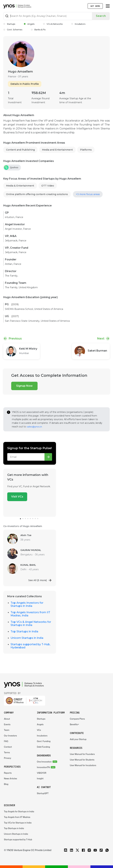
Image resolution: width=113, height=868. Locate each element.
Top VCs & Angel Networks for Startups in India (31, 623)
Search (101, 16)
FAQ (6, 741)
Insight (40, 779)
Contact (8, 747)
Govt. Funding (44, 741)
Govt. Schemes (13, 30)
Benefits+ (74, 724)
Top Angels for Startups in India (19, 812)
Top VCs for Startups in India (18, 823)
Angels (29, 24)
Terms (7, 752)
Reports (8, 773)
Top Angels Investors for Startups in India (27, 604)
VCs (39, 730)
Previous (15, 339)
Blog (6, 784)
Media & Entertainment (20, 186)
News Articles (10, 779)
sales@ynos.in (34, 427)
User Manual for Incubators (83, 765)
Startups (9, 24)
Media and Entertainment (57, 150)
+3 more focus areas (88, 194)
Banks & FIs (38, 30)
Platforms (86, 150)
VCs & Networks (53, 24)
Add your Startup (78, 739)
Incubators (78, 24)
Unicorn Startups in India (27, 638)
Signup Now (24, 386)
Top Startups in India (24, 631)
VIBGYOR (42, 773)
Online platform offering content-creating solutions (37, 194)
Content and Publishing (20, 150)
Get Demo (95, 6)
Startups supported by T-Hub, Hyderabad (30, 646)
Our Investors (10, 736)
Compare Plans (77, 719)
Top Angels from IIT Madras (17, 817)
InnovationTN (43, 767)
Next (101, 339)
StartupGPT (43, 793)
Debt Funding (43, 747)
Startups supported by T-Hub (18, 840)
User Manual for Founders (82, 754)
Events (7, 724)
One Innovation (44, 762)
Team (7, 730)
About (7, 719)
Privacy (8, 758)
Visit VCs (17, 497)
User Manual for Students (82, 760)
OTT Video (48, 186)
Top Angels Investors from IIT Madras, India (30, 614)
